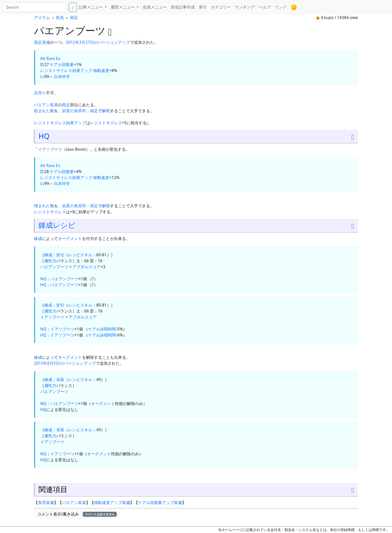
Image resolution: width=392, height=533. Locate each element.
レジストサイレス (106, 123)
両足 (74, 17)
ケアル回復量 (62, 64)
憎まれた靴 (44, 206)
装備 (46, 42)
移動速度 (101, 70)
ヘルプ (265, 7)
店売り (40, 93)
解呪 (106, 111)
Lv (42, 76)
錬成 (46, 225)
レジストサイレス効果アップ (66, 70)
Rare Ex (53, 58)
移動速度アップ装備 (112, 502)
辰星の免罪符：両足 (80, 111)
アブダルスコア (86, 267)
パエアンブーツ (54, 267)
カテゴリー (221, 7)
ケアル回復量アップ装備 (160, 502)
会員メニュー (155, 7)
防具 (60, 17)
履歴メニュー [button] (123, 7)
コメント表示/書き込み (77, 514)
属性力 (50, 261)
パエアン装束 (46, 105)
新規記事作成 (183, 7)
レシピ (64, 225)
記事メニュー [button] (91, 7)
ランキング (245, 7)
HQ (44, 136)
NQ (43, 279)
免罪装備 (46, 502)
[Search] (35, 7)
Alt (43, 58)
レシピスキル (80, 255)
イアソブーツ (50, 149)
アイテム (42, 17)
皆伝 (60, 255)
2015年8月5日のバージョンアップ (65, 363)
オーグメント (70, 238)
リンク (281, 7)
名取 (60, 379)
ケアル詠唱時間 (102, 329)
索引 (203, 7)
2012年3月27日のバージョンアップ (98, 42)
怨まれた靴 (44, 111)
